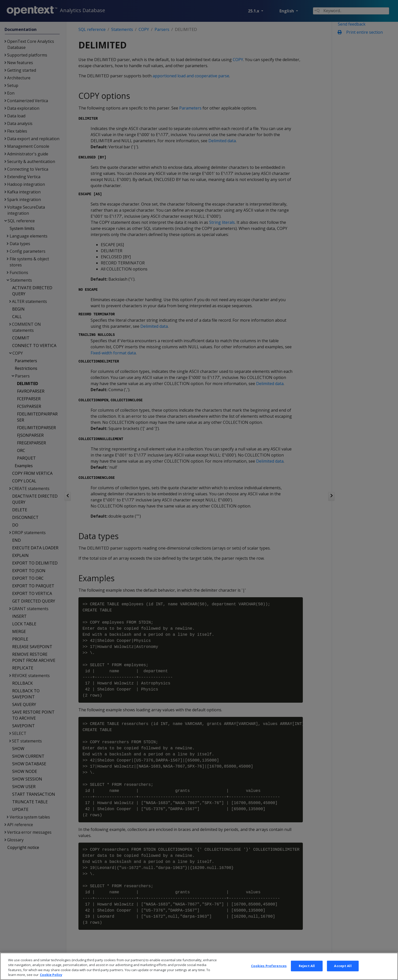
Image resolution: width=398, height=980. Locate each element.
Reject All (307, 974)
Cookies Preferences (269, 974)
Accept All (343, 974)
